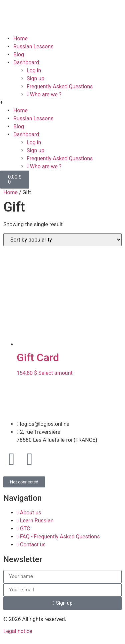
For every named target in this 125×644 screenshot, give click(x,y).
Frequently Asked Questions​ (60, 86)
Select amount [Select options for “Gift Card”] (55, 373)
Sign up (35, 78)
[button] (62, 103)
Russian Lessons (33, 46)
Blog (19, 54)
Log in (34, 70)
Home (20, 38)
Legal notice (18, 631)
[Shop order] (62, 240)
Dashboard (26, 62)
